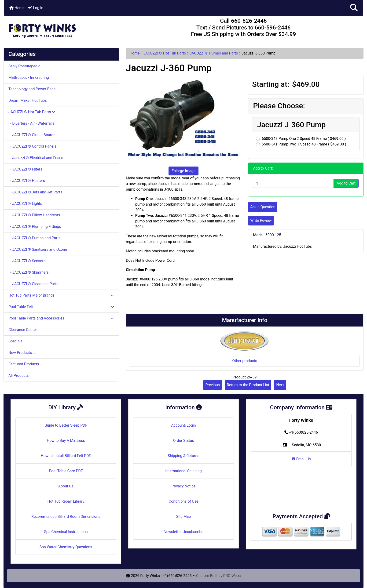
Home (17, 8)
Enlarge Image (183, 171)
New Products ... (22, 353)
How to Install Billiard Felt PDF (66, 456)
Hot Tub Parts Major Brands (61, 295)
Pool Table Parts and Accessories (61, 318)
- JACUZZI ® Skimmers (29, 272)
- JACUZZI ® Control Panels (32, 146)
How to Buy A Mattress (66, 441)
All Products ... (20, 376)
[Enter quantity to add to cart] (293, 183)
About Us (66, 486)
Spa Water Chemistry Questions (66, 547)
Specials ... (17, 341)
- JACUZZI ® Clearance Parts (33, 284)
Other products (245, 361)
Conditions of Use (183, 501)
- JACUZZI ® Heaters (27, 181)
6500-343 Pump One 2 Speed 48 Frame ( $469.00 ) (304, 139)
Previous (213, 385)
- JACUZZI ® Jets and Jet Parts (35, 192)
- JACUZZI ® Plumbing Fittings (35, 227)
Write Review (261, 220)
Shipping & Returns (184, 456)
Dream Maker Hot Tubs (28, 100)
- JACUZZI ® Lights (25, 204)
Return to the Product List (248, 385)
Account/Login (183, 425)
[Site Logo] (64, 29)
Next (280, 385)
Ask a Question (263, 207)
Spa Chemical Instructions (66, 532)
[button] (354, 8)
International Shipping (183, 471)
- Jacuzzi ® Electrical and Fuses (36, 158)
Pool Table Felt (61, 307)
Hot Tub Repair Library (66, 501)
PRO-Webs (232, 576)
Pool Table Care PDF (66, 471)
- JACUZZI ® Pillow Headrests (34, 215)
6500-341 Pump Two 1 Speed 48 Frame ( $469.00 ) (304, 144)
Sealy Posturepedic (24, 66)
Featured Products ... (26, 364)
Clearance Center (23, 330)
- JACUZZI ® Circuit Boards (32, 135)
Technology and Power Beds (32, 89)
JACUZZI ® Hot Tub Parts (165, 53)
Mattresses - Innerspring (29, 78)
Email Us (301, 459)
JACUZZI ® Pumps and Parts (214, 53)
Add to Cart (346, 183)
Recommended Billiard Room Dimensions (66, 517)
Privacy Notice (183, 486)
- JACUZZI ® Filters (25, 169)
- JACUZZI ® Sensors (27, 261)
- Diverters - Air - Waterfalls (31, 123)
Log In (36, 8)
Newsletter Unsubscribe (183, 532)
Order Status (184, 441)
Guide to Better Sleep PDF (66, 425)
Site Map (184, 517)
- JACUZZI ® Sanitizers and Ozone (38, 249)
